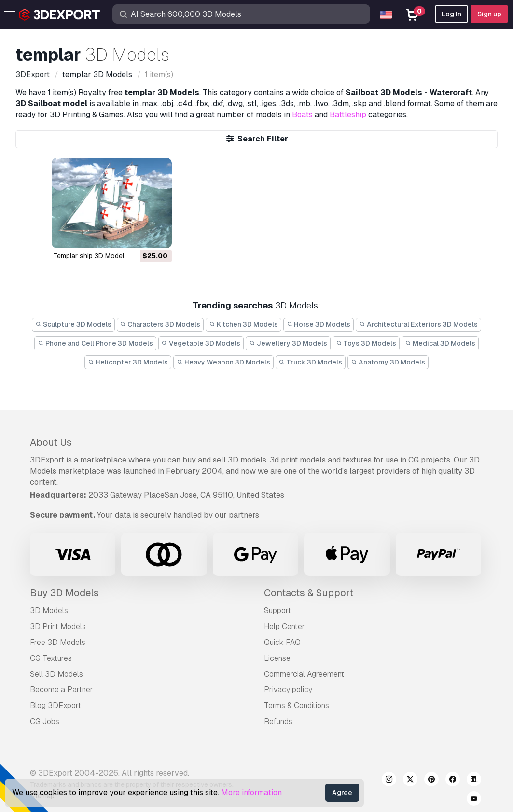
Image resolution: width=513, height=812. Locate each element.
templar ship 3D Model (89, 256)
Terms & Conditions (297, 706)
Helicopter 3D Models (128, 362)
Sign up (489, 14)
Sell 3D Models (56, 674)
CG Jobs (45, 721)
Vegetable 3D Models (201, 343)
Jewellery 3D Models (288, 343)
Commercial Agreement (304, 674)
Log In (451, 14)
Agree (342, 793)
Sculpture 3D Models (73, 324)
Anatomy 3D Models (388, 362)
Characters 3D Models (160, 324)
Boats (302, 115)
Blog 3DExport (55, 706)
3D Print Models (58, 626)
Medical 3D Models (440, 343)
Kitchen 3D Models (243, 324)
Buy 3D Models (64, 593)
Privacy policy (288, 690)
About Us (51, 442)
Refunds (278, 721)
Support (277, 610)
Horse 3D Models (319, 324)
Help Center (284, 626)
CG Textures (51, 658)
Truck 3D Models (311, 362)
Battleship (348, 115)
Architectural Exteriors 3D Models (418, 324)
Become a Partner (62, 690)
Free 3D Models (58, 642)
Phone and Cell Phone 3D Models (95, 343)
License (277, 658)
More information (251, 792)
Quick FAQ (282, 642)
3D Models (49, 610)
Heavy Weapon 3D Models (223, 362)
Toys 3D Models (366, 343)
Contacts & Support (309, 593)
